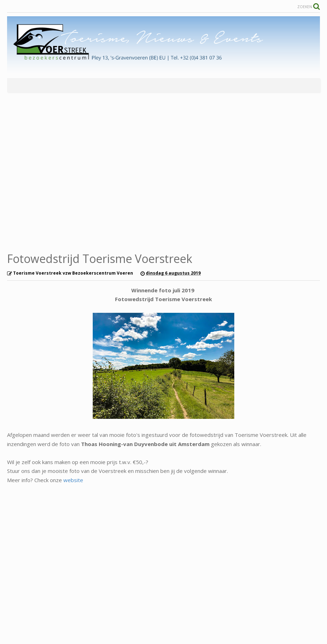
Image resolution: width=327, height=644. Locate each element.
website (73, 480)
